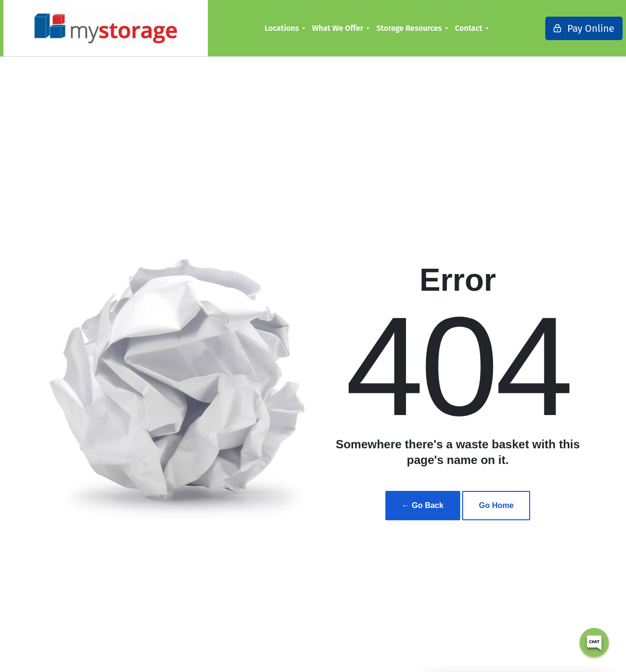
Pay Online (556, 28)
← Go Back (423, 505)
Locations (268, 28)
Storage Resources (395, 28)
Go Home (496, 505)
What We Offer (324, 28)
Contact (455, 28)
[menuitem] (271, 28)
